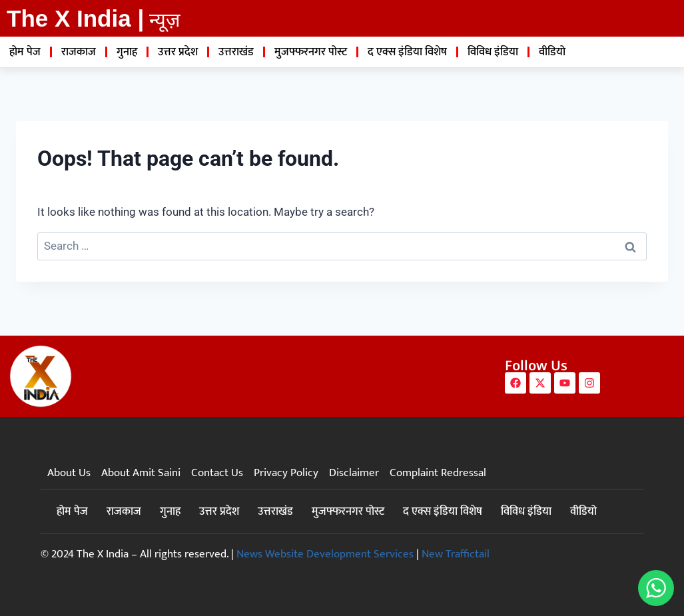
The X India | (75, 18)
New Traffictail (456, 554)
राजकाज (79, 52)
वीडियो (552, 52)
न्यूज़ (165, 20)
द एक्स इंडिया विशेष (407, 52)
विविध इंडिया (493, 52)
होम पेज (25, 52)
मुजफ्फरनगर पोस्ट (311, 52)
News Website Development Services (325, 554)
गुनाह (127, 52)
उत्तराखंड (236, 52)
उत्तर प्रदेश (178, 52)
